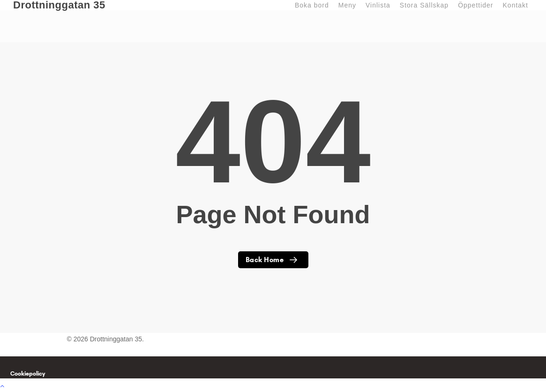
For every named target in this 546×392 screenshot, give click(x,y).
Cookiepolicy (28, 373)
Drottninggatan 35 (59, 5)
